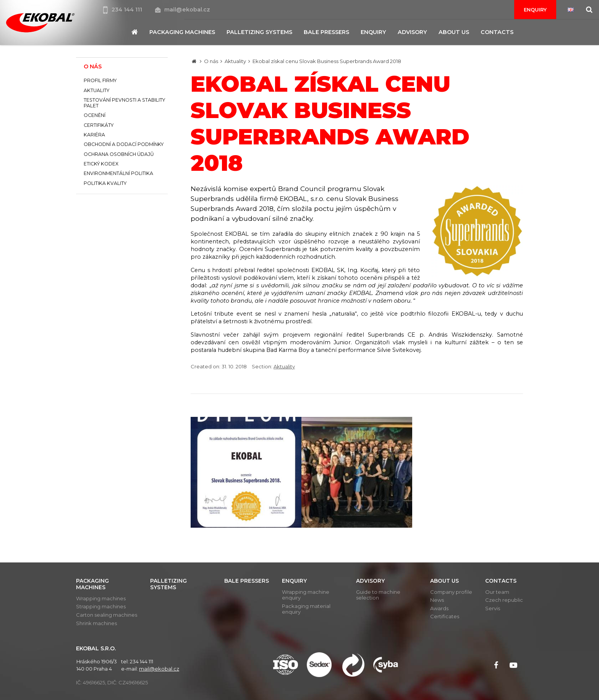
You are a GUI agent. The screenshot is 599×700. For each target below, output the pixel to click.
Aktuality (235, 61)
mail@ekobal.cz (183, 10)
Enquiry (535, 10)
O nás (211, 61)
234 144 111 (123, 10)
